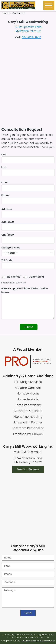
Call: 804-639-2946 (28, 452)
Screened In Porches (28, 422)
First (4, 155)
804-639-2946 (31, 37)
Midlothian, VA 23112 (28, 31)
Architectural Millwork (28, 434)
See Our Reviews (28, 469)
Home (6, 13)
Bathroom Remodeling (28, 428)
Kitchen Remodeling (28, 417)
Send (28, 613)
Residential (14, 277)
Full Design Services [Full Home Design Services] (28, 382)
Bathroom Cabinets (28, 411)
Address (6, 209)
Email (5, 182)
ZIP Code (7, 260)
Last (4, 167)
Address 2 (8, 222)
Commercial (37, 277)
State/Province (11, 248)
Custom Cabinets (28, 388)
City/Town (8, 235)
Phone (5, 195)
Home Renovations (28, 405)
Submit (29, 327)
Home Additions (28, 394)
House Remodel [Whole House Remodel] (28, 399)
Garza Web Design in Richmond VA (38, 641)
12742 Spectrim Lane (28, 27)
